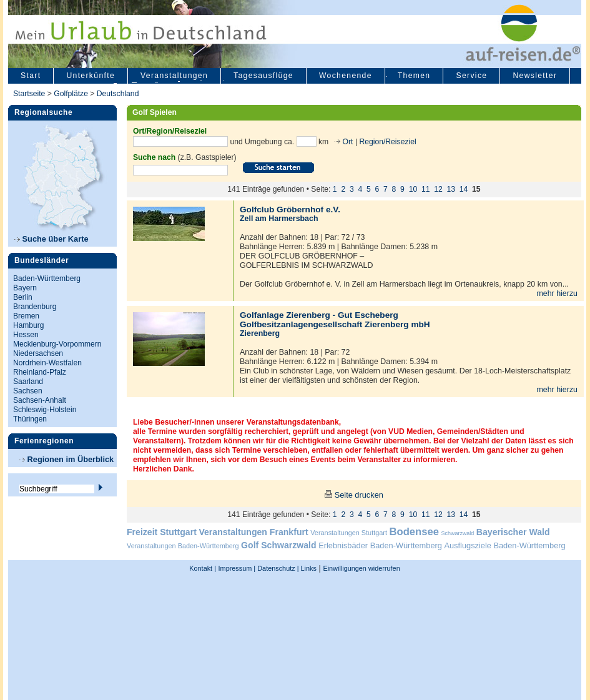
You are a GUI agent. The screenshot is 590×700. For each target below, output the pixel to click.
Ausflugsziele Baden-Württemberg (504, 545)
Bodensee (414, 532)
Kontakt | (203, 568)
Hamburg (28, 325)
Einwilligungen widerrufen (361, 568)
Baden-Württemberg (47, 279)
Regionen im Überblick (66, 459)
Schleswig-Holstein (45, 410)
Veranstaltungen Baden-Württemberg (183, 546)
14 (464, 189)
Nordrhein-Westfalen (47, 363)
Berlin (23, 297)
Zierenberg (260, 333)
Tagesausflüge (263, 76)
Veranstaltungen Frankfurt (253, 532)
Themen (414, 76)
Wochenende (346, 76)
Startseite (29, 94)
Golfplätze (71, 94)
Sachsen (28, 391)
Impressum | (237, 568)
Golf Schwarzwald (278, 545)
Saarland (28, 382)
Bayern (25, 288)
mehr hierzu (557, 293)
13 (451, 189)
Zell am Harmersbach (279, 219)
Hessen (26, 335)
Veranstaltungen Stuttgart (349, 533)
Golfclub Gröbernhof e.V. (290, 210)
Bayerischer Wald (513, 532)
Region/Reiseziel (387, 141)
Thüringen (30, 419)
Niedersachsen (38, 353)
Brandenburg (35, 307)
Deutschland (118, 94)
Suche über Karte (52, 239)
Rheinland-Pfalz (40, 372)
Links (308, 568)
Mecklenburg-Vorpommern (57, 344)
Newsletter (535, 76)
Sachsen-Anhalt (40, 400)
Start (31, 76)
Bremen (26, 316)
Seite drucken (359, 495)
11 (426, 189)
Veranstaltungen (174, 76)
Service (471, 76)
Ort (347, 141)
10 (413, 189)
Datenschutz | (277, 568)
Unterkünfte (91, 76)
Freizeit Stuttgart (162, 532)
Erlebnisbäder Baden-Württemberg (380, 545)
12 (438, 189)
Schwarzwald (458, 533)
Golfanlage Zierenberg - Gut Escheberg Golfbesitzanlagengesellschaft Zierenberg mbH (335, 320)
